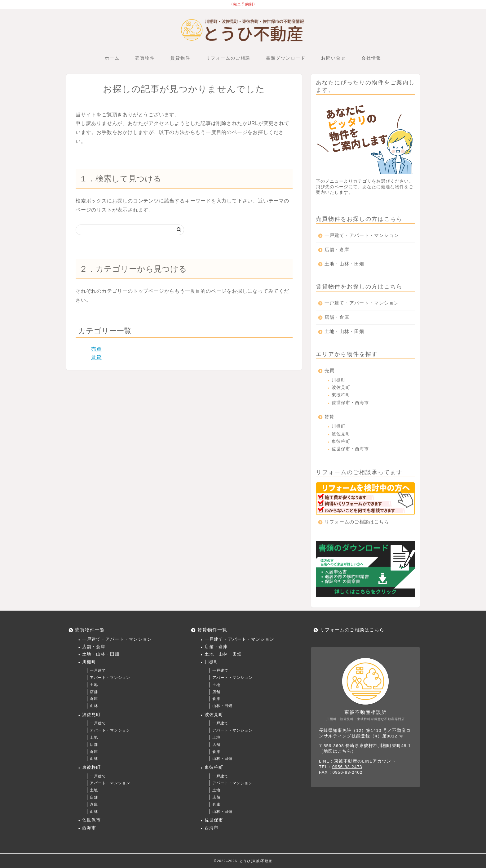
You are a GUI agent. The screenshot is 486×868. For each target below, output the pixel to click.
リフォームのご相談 (228, 58)
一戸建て (98, 670)
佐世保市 (91, 820)
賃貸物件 (180, 58)
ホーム (112, 58)
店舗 (94, 692)
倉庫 (94, 699)
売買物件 (145, 58)
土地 (94, 685)
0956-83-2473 (347, 767)
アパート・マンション (110, 678)
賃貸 (96, 357)
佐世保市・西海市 (350, 403)
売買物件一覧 (90, 630)
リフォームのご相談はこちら (357, 522)
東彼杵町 (341, 395)
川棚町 (339, 380)
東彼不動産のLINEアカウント (365, 761)
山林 (94, 706)
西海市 (89, 828)
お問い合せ (334, 58)
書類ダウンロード (286, 58)
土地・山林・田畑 (344, 264)
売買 (96, 349)
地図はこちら (338, 751)
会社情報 (371, 58)
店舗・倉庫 (337, 249)
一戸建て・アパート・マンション (362, 235)
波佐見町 (341, 387)
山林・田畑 (222, 706)
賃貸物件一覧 (212, 630)
